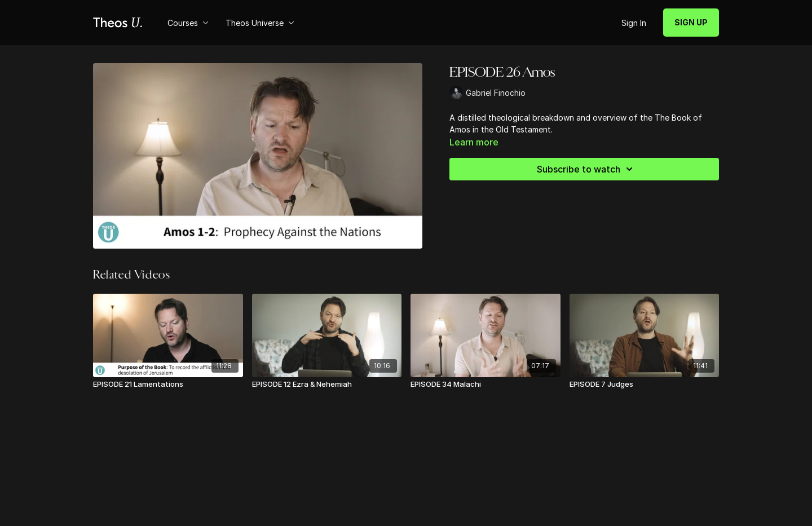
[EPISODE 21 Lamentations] (168, 384)
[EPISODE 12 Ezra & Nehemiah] (327, 384)
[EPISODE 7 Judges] (645, 384)
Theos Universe (260, 23)
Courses (188, 23)
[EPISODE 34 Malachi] (486, 384)
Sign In (634, 23)
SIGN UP (691, 22)
